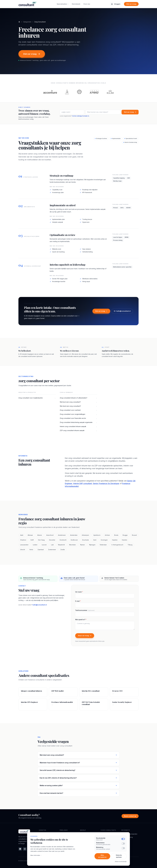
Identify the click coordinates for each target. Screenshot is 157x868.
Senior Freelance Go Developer (106, 484)
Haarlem (115, 540)
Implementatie (116, 139)
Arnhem (107, 535)
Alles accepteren (102, 856)
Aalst (22, 535)
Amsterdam (74, 535)
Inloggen (115, 4)
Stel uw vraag (131, 4)
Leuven (44, 545)
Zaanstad (41, 550)
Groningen (104, 540)
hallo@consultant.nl (122, 311)
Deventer (52, 540)
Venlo (31, 550)
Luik (52, 545)
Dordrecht (63, 540)
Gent (95, 540)
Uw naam (79, 592)
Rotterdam (103, 545)
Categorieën (27, 22)
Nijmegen (92, 545)
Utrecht (23, 550)
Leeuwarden (24, 545)
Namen (83, 545)
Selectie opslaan (119, 856)
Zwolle (63, 550)
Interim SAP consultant (83, 484)
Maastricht (61, 545)
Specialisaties (63, 4)
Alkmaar (30, 535)
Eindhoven (74, 540)
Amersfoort (50, 535)
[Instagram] (25, 849)
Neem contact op (130, 816)
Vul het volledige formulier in (81, 116)
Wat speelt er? (81, 620)
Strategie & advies (101, 139)
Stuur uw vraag (85, 636)
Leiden (35, 545)
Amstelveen (62, 535)
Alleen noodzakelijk (121, 862)
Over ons (87, 4)
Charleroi (23, 540)
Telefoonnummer (85, 610)
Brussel (134, 535)
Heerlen (125, 540)
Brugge (125, 535)
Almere (40, 535)
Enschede (86, 540)
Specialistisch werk (131, 139)
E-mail (78, 601)
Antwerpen (85, 535)
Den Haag (41, 540)
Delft (32, 540)
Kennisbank (76, 4)
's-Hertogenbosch (117, 545)
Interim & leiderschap (130, 142)
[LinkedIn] (20, 849)
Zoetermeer (52, 550)
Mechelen (72, 545)
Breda (116, 535)
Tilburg (130, 545)
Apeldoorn (97, 535)
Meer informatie (36, 855)
